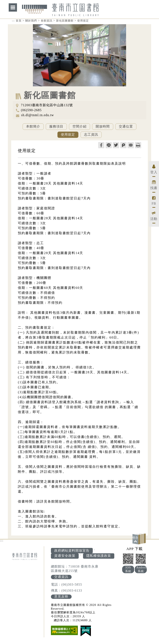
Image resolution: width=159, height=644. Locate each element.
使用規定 (83, 21)
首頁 (19, 21)
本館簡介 (33, 126)
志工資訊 (91, 134)
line (109, 145)
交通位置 (126, 126)
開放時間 (103, 126)
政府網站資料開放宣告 (72, 551)
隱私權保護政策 (99, 556)
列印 (138, 145)
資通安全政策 (65, 556)
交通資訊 (61, 577)
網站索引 (13, 7)
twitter (116, 145)
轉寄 (131, 145)
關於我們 (31, 21)
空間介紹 (79, 126)
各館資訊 (47, 21)
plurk (123, 145)
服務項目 (56, 126)
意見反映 (61, 596)
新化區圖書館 (65, 21)
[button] (140, 539)
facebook (101, 145)
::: (13, 21)
